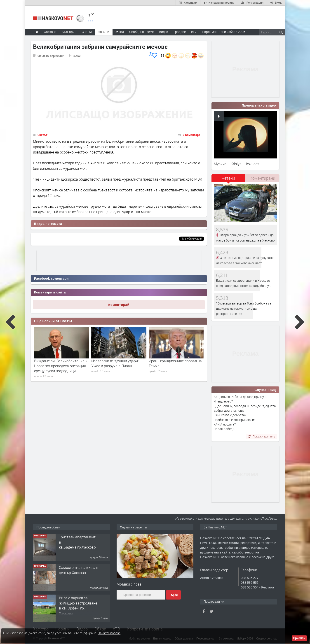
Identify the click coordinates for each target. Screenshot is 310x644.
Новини (103, 32)
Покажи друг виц (262, 436)
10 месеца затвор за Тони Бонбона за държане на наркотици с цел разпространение (244, 309)
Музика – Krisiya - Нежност (236, 164)
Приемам (299, 638)
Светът (42, 135)
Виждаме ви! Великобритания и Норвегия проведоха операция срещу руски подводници (61, 366)
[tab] (228, 180)
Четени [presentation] (228, 178)
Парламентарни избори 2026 (224, 32)
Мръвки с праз (129, 584)
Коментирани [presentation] (262, 178)
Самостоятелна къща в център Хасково (79, 570)
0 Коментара (191, 135)
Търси (173, 595)
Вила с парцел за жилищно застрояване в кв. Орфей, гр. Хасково (78, 605)
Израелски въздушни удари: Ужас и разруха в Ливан (115, 363)
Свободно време (141, 32)
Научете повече (109, 633)
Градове (180, 32)
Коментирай (119, 305)
